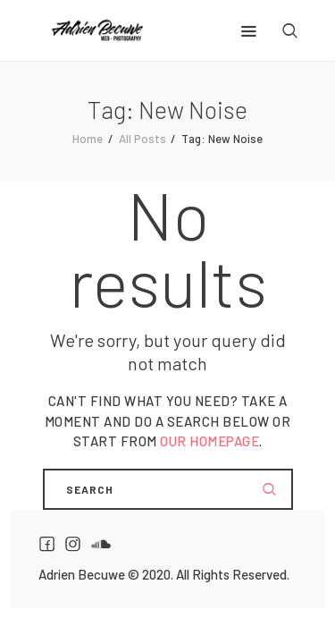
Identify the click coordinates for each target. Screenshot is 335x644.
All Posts (142, 139)
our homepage (209, 441)
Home (88, 139)
